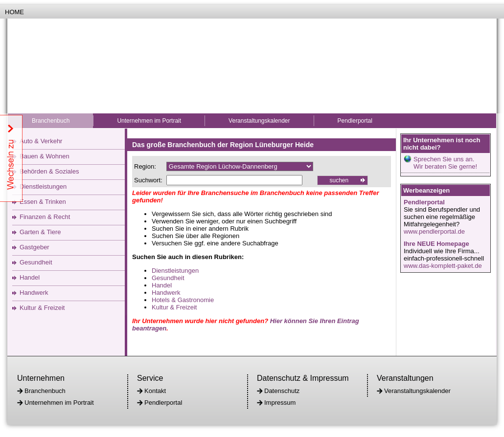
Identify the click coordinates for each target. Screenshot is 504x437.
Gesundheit (36, 262)
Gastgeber (34, 247)
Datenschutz (282, 391)
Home (14, 12)
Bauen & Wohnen (45, 156)
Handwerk (34, 293)
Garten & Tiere (40, 232)
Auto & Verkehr (41, 141)
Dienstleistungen (43, 186)
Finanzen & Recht (45, 217)
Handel (30, 277)
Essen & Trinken (43, 202)
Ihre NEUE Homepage (436, 244)
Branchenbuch (51, 121)
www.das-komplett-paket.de (443, 266)
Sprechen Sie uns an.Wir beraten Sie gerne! (445, 163)
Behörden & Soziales (49, 171)
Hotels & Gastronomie (183, 300)
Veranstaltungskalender (259, 121)
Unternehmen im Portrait (149, 121)
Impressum (280, 403)
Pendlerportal (355, 121)
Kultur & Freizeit (42, 308)
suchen (339, 180)
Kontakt (155, 391)
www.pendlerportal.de (434, 231)
